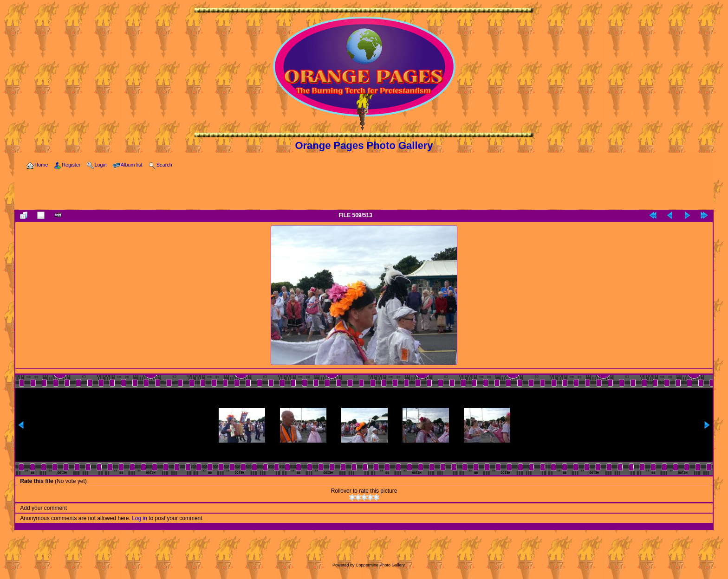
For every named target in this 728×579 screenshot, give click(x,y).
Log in (140, 518)
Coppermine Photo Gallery (380, 565)
